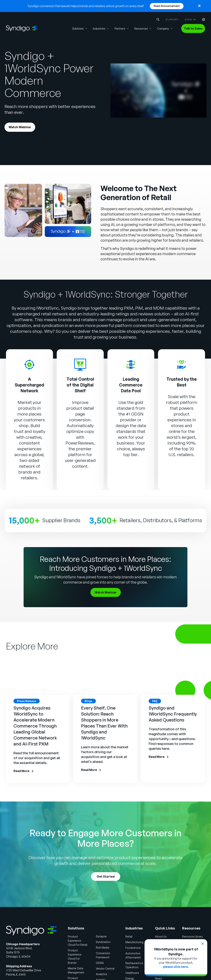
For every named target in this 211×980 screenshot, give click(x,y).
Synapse (95, 926)
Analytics (96, 963)
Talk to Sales (193, 28)
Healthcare (129, 962)
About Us (159, 926)
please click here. (176, 967)
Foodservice (130, 937)
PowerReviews (80, 432)
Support (172, 20)
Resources (141, 28)
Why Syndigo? (163, 931)
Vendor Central (100, 958)
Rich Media (97, 937)
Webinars (189, 937)
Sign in (190, 20)
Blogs (186, 931)
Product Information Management (68, 967)
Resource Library (193, 926)
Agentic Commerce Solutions (97, 973)
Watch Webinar (21, 128)
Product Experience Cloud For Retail (70, 930)
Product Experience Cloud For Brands (71, 944)
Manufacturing (131, 931)
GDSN (94, 952)
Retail (125, 926)
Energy (126, 968)
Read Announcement (167, 6)
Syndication (98, 931)
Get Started (106, 866)
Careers (158, 937)
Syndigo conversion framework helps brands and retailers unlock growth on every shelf (86, 6)
